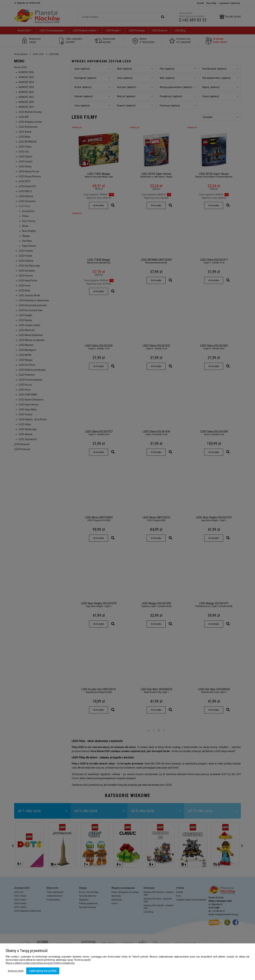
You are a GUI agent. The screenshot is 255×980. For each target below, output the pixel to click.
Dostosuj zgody (16, 971)
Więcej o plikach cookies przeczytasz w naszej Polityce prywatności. (40, 963)
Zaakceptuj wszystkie (43, 971)
